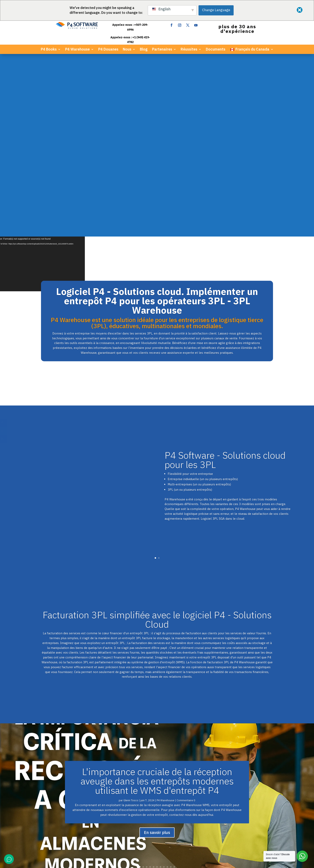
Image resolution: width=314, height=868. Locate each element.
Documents (216, 50)
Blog (144, 50)
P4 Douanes (108, 50)
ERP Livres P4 (119, 748)
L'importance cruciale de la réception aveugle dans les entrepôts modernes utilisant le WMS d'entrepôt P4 (157, 598)
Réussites (189, 50)
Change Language (216, 10)
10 (171, 684)
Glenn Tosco (131, 618)
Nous (127, 50)
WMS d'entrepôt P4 (122, 753)
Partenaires (162, 50)
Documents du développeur (194, 753)
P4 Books (49, 50)
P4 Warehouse (77, 50)
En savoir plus (157, 650)
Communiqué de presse (192, 758)
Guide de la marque (189, 768)
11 (174, 684)
